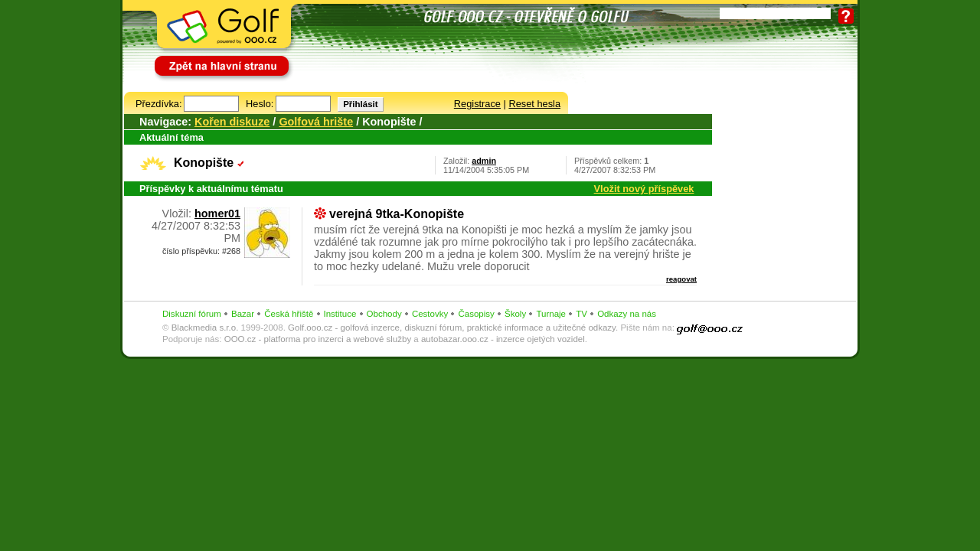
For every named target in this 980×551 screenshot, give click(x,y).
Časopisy (476, 314)
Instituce (340, 314)
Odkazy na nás (627, 314)
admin (484, 161)
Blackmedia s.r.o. (205, 328)
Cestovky (430, 314)
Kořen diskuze (232, 122)
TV (581, 314)
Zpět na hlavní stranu (201, 59)
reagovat (681, 279)
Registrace (477, 104)
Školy (515, 314)
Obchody (384, 314)
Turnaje (551, 314)
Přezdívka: (158, 104)
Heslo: (260, 104)
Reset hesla (534, 104)
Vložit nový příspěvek (644, 189)
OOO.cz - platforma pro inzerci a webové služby (318, 339)
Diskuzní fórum (192, 314)
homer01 (217, 214)
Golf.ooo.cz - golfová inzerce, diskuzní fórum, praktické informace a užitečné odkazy (452, 328)
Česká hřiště (289, 314)
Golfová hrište (316, 122)
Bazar (243, 314)
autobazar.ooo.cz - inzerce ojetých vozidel (503, 339)
